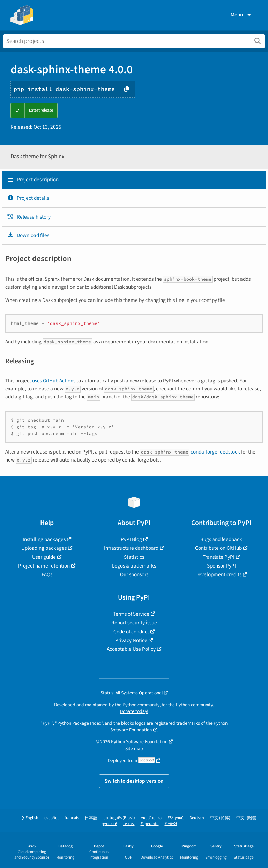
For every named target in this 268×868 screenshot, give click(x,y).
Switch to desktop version (134, 781)
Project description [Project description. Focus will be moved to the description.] (33, 180)
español (51, 818)
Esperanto (150, 824)
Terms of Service (131, 614)
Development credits (218, 574)
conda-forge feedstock (215, 452)
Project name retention (44, 566)
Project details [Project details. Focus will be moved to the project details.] (28, 198)
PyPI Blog (131, 539)
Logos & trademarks (134, 566)
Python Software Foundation (139, 742)
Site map (134, 749)
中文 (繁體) (246, 818)
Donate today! (134, 711)
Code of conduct (131, 632)
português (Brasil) (119, 818)
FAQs (47, 574)
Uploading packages (44, 548)
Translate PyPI (219, 557)
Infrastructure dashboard (131, 548)
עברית (129, 824)
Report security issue (134, 623)
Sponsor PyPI (221, 566)
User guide (44, 557)
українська (151, 818)
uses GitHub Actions (54, 381)
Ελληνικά (176, 818)
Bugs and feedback (221, 539)
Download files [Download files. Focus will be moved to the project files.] (28, 235)
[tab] (134, 180)
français (72, 818)
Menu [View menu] (241, 15)
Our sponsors (134, 574)
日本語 (91, 818)
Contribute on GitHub (218, 548)
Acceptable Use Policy (131, 649)
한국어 (171, 824)
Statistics (134, 557)
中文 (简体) (220, 818)
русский (109, 824)
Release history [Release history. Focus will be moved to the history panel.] (29, 217)
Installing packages (44, 539)
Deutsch (197, 818)
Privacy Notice (131, 640)
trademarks (188, 723)
